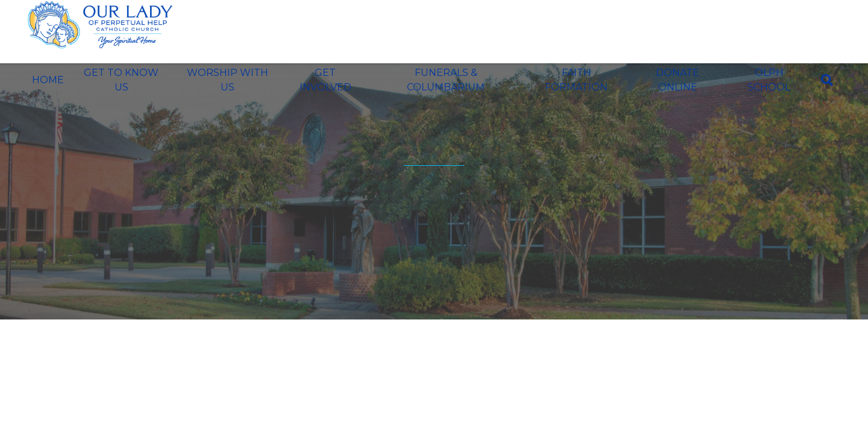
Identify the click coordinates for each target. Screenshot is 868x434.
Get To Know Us (121, 80)
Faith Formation (576, 80)
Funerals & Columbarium (446, 80)
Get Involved (325, 80)
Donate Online (678, 80)
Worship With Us (228, 80)
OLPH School (769, 80)
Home (48, 80)
